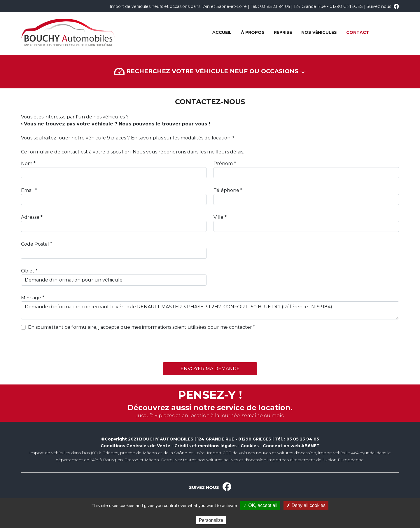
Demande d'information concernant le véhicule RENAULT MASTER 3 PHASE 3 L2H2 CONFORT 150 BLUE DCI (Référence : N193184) (210, 310)
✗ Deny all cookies (306, 505)
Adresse (30, 217)
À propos (253, 32)
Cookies (250, 446)
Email (27, 190)
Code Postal (35, 244)
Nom (27, 164)
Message (31, 298)
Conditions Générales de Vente (135, 446)
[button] (210, 59)
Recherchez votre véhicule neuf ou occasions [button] (210, 72)
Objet (28, 271)
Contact (358, 32)
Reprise (283, 32)
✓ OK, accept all (260, 505)
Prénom (223, 164)
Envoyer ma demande (210, 369)
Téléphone (226, 190)
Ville (218, 217)
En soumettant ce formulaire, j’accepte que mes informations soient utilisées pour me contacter (140, 327)
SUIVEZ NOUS (210, 487)
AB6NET (310, 446)
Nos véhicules (319, 32)
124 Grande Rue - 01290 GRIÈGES (328, 6)
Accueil (222, 32)
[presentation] (65, 347)
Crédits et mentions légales (205, 446)
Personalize (211, 520)
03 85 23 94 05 (275, 6)
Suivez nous (383, 6)
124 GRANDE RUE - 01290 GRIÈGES (234, 439)
